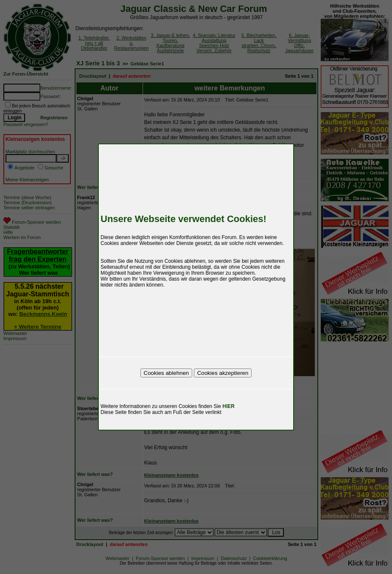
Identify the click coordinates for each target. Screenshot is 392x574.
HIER (228, 406)
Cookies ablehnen (167, 373)
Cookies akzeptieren (223, 373)
